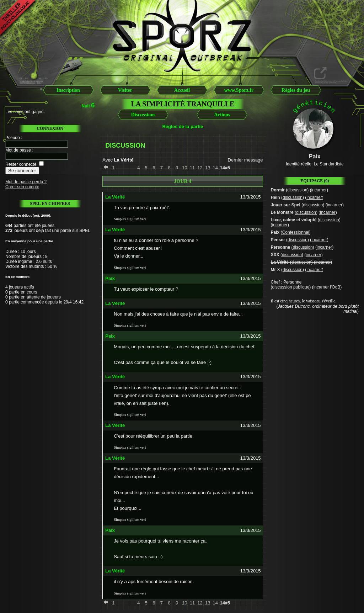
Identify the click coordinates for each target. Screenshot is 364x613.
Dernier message (245, 160)
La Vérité (280, 262)
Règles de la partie (183, 126)
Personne (281, 247)
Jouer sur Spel (286, 205)
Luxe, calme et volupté (294, 220)
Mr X (275, 270)
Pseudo (13, 138)
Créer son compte (22, 187)
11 (192, 168)
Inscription (68, 90)
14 (215, 168)
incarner (319, 190)
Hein (275, 197)
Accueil (182, 90)
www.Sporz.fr (239, 90)
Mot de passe (18, 150)
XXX (275, 255)
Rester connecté (21, 164)
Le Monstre (282, 212)
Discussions (143, 115)
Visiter (125, 90)
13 (208, 168)
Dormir (278, 190)
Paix (275, 232)
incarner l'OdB (327, 287)
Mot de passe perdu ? (26, 182)
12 (200, 168)
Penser (278, 240)
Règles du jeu (296, 90)
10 (184, 168)
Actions (222, 115)
